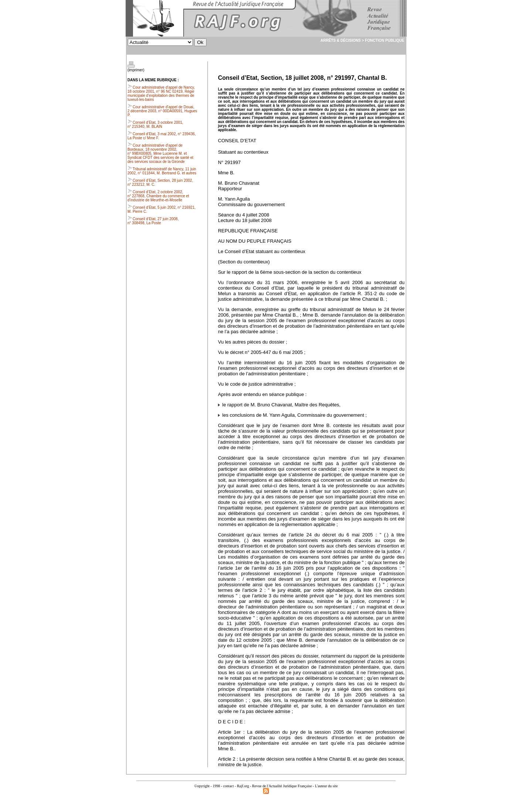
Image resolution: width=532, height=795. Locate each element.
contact (229, 786)
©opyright (202, 786)
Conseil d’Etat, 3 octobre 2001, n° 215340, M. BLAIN (155, 124)
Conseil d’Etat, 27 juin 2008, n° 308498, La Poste (153, 221)
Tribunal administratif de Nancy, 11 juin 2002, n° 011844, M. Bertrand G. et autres (162, 171)
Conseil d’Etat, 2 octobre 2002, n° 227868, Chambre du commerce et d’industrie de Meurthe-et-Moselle (158, 196)
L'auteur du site (326, 786)
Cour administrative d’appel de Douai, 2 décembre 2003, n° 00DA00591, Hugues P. (162, 111)
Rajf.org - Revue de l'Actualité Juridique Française (274, 786)
